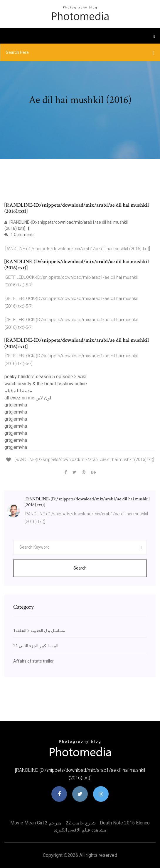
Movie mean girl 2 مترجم (36, 823)
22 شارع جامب (81, 823)
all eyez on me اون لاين (28, 398)
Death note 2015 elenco (125, 823)
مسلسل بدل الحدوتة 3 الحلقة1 (39, 630)
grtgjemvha (16, 405)
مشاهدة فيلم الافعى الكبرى (80, 830)
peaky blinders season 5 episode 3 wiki (45, 377)
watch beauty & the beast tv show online (46, 384)
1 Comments (20, 235)
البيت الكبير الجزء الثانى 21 (36, 646)
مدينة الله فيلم (18, 391)
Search (80, 568)
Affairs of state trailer (33, 661)
